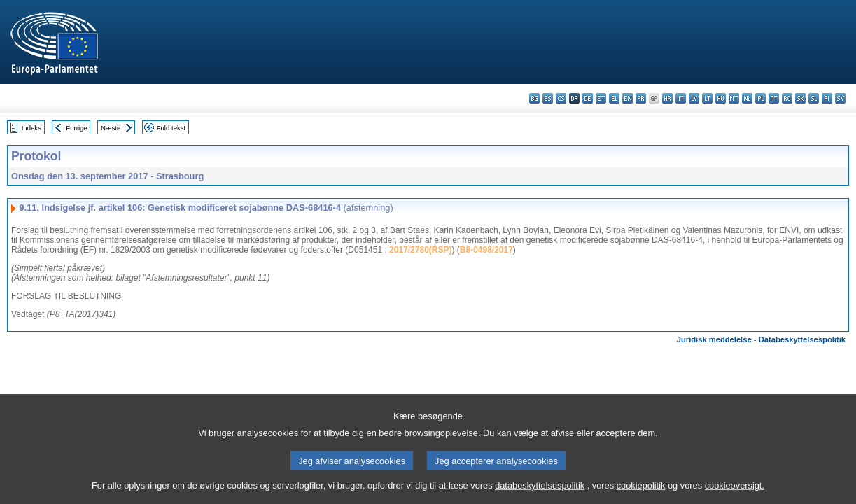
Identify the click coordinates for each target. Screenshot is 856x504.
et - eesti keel (601, 98)
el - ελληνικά (614, 98)
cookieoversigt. (735, 494)
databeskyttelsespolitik (540, 494)
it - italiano (681, 98)
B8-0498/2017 (486, 250)
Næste (111, 128)
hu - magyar (721, 98)
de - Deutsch (588, 98)
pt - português (774, 98)
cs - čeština (561, 98)
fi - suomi (827, 98)
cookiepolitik (641, 494)
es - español (548, 98)
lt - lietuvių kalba (707, 98)
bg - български (534, 98)
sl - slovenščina (814, 98)
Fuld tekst (171, 128)
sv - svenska (840, 98)
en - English (627, 98)
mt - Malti (734, 98)
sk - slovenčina (800, 98)
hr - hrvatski (667, 98)
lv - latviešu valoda (694, 98)
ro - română (787, 98)
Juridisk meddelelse (714, 339)
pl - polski (760, 98)
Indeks (31, 128)
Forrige (76, 128)
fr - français (641, 98)
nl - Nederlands (747, 98)
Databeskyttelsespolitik (802, 339)
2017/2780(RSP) (420, 250)
